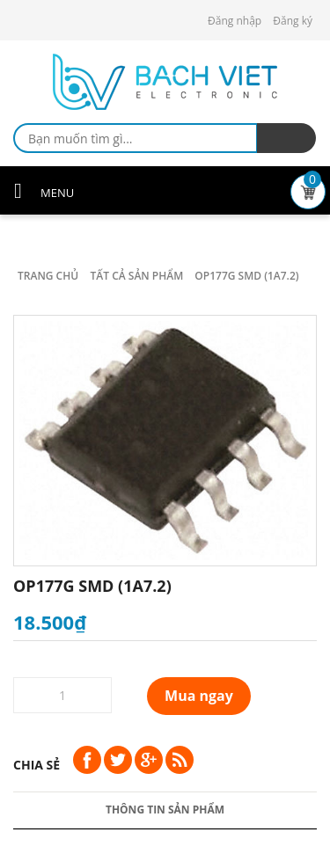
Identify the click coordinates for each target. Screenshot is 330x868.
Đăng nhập (235, 21)
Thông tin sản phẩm (165, 810)
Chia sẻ (37, 765)
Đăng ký (293, 21)
